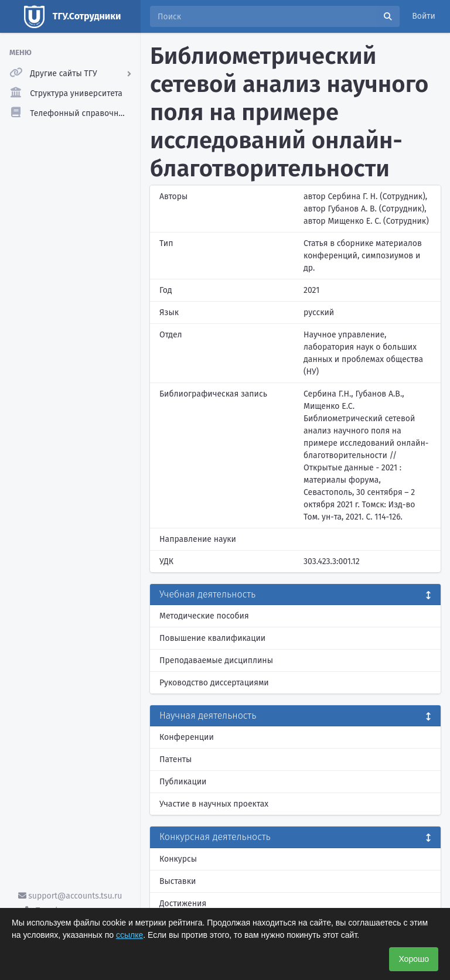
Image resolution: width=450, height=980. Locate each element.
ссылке (129, 935)
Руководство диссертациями (214, 683)
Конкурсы (178, 859)
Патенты (175, 759)
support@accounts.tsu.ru (70, 896)
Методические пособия (204, 616)
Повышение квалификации (212, 638)
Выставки (178, 881)
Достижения (183, 904)
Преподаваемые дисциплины (216, 660)
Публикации (183, 782)
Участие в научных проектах (214, 804)
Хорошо (414, 959)
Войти (424, 16)
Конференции (187, 737)
